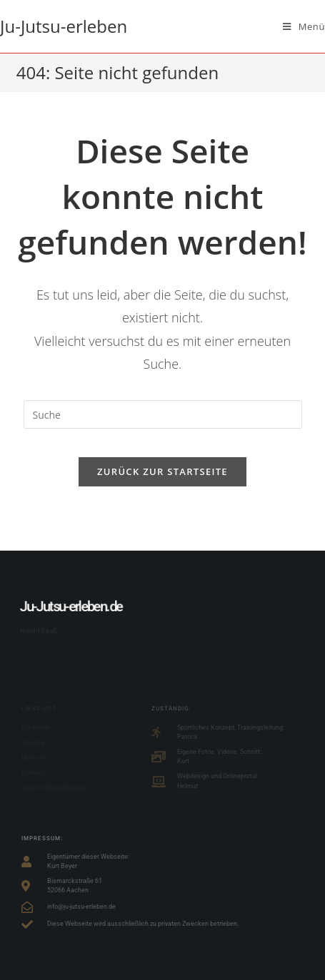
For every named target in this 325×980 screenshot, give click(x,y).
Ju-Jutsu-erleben (64, 26)
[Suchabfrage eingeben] (163, 414)
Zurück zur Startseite (162, 471)
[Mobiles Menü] (304, 26)
